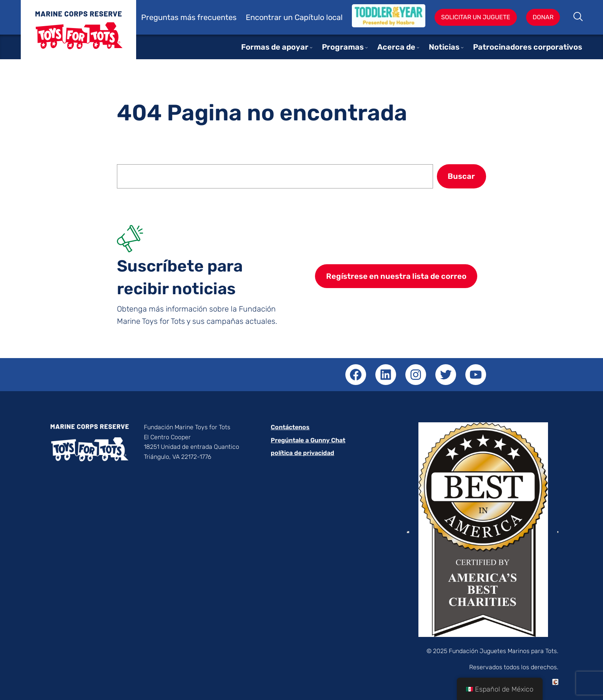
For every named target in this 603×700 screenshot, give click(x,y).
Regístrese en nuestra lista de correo (396, 276)
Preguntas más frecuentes (189, 17)
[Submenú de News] (462, 47)
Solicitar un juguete (476, 17)
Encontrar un (270, 17)
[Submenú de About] (418, 47)
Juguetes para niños (78, 36)
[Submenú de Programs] (366, 47)
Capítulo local (319, 17)
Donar (543, 17)
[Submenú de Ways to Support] (311, 47)
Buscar (579, 17)
